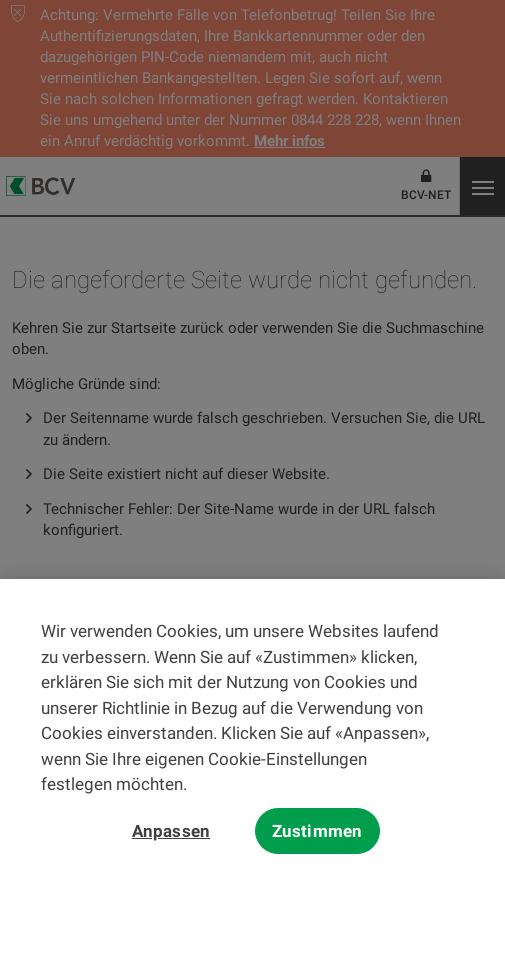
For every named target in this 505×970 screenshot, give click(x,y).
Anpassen (171, 836)
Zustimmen (317, 836)
